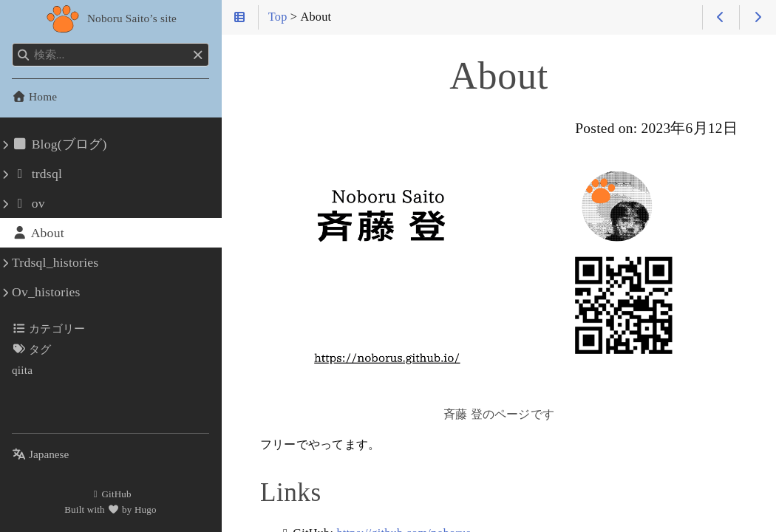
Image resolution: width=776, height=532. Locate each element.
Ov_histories (46, 292)
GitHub (110, 494)
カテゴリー (48, 328)
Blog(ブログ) (59, 144)
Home (34, 96)
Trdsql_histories (55, 262)
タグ (32, 349)
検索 (13, 43)
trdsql (37, 174)
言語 (29, 445)
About (38, 233)
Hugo (146, 509)
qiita (22, 370)
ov (28, 203)
